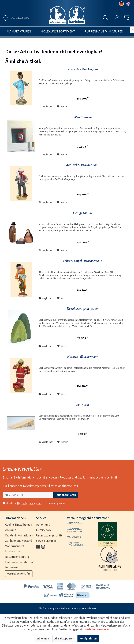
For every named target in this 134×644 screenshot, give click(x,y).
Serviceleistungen (47, 541)
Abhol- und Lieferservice (44, 527)
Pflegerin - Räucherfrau (83, 69)
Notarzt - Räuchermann (83, 357)
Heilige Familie (83, 213)
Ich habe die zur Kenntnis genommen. (37, 503)
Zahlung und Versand (19, 541)
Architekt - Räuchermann (83, 165)
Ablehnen (43, 639)
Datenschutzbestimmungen (31, 503)
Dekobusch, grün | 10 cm (83, 309)
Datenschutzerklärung (19, 562)
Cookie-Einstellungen (19, 525)
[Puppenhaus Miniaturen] (104, 31)
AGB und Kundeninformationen (19, 533)
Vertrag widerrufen (19, 574)
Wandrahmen (83, 117)
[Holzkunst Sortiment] (58, 31)
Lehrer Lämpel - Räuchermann (83, 261)
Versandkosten (89, 609)
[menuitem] (115, 19)
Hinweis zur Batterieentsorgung (17, 554)
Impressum (12, 568)
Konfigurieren (88, 639)
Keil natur (83, 405)
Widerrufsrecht (15, 546)
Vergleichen (46, 107)
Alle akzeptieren (64, 639)
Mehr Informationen (98, 630)
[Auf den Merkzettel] (63, 107)
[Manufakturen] (19, 31)
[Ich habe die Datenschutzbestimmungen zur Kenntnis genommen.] (4, 503)
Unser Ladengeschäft (49, 536)
